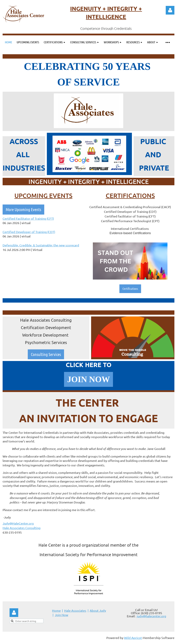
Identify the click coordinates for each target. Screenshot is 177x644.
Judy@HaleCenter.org (18, 523)
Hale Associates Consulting (22, 528)
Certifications (130, 289)
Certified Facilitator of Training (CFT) (28, 218)
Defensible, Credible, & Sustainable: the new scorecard (41, 245)
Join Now (62, 615)
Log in (170, 10)
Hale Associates (75, 610)
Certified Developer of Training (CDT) (29, 232)
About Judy (98, 610)
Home (56, 610)
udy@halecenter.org (152, 616)
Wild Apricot (133, 638)
